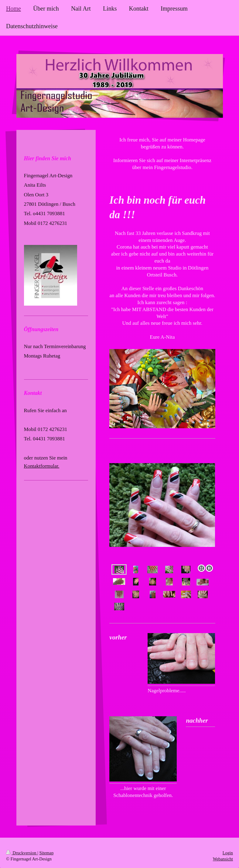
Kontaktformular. (42, 466)
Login (228, 853)
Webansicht (223, 859)
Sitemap (46, 853)
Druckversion (22, 853)
